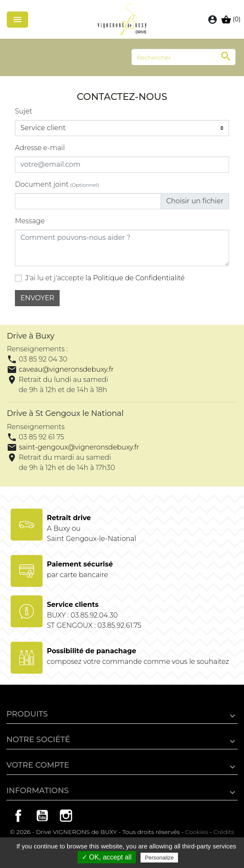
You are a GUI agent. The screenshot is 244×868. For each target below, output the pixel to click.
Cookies (197, 832)
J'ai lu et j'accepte (105, 278)
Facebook (18, 816)
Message (30, 221)
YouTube (42, 816)
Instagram (66, 816)
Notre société (38, 740)
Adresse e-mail (40, 148)
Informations (37, 791)
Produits (27, 714)
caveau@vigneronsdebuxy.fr (66, 369)
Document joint (57, 184)
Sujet (24, 111)
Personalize (159, 858)
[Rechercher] (184, 57)
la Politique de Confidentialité (135, 278)
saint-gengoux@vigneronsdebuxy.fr (79, 447)
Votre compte (38, 765)
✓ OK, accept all (107, 857)
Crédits (224, 832)
